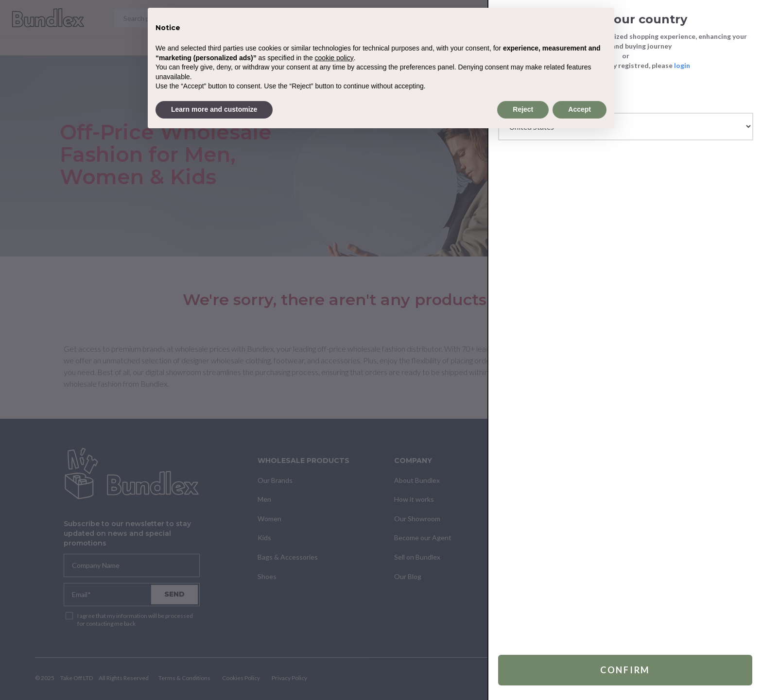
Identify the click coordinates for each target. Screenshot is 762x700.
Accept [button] (580, 109)
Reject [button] (523, 109)
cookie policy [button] (334, 58)
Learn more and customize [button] (214, 109)
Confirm (625, 669)
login (682, 65)
